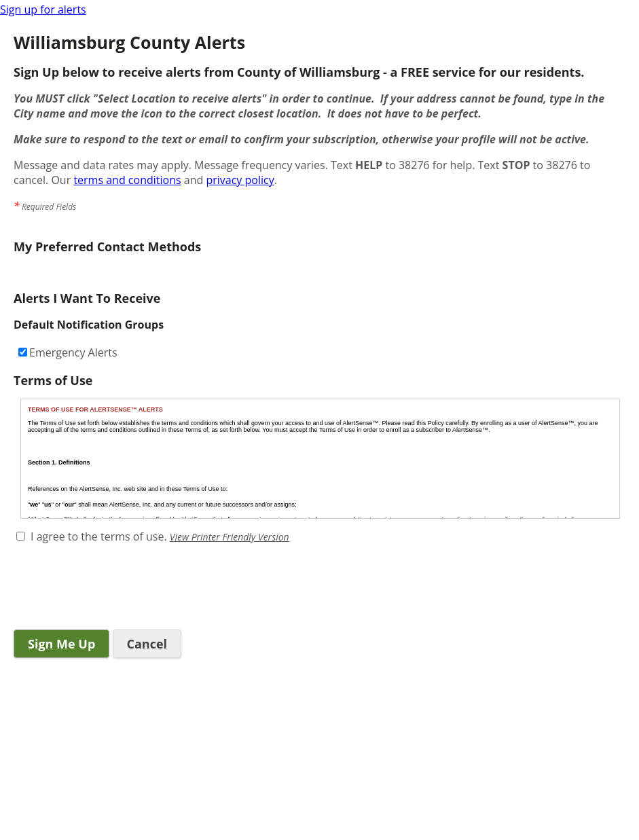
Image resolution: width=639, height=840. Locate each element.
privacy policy (240, 180)
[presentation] (117, 588)
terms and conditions (127, 180)
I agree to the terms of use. (99, 536)
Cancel (147, 644)
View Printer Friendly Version (230, 537)
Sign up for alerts (43, 10)
